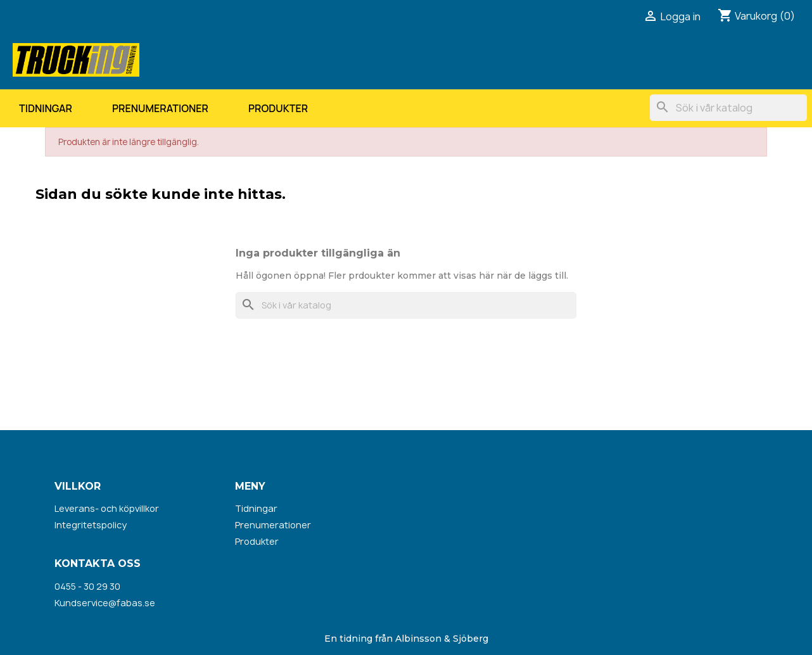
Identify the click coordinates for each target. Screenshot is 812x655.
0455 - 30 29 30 (87, 586)
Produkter (278, 108)
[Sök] (728, 108)
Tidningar (46, 108)
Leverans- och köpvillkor (107, 508)
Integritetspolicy (91, 525)
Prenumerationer (160, 108)
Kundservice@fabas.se (105, 603)
